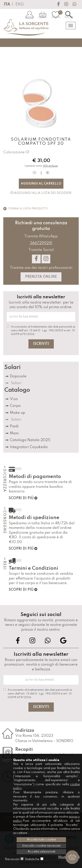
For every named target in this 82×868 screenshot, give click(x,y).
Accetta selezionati (41, 852)
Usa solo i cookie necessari (41, 846)
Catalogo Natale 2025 (30, 440)
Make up (17, 413)
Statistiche (32, 859)
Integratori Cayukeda (29, 447)
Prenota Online (41, 277)
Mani (14, 433)
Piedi (14, 426)
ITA (7, 4)
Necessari (12, 859)
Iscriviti (41, 344)
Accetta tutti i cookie (41, 840)
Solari (16, 383)
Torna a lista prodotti (26, 209)
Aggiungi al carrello (41, 184)
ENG (20, 4)
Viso (14, 399)
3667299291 (41, 243)
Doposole (18, 376)
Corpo (15, 406)
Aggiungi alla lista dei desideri (41, 193)
